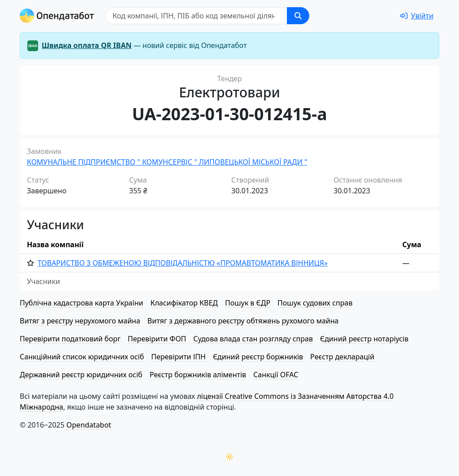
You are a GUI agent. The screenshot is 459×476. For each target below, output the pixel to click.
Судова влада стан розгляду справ (253, 339)
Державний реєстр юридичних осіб (81, 375)
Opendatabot (89, 425)
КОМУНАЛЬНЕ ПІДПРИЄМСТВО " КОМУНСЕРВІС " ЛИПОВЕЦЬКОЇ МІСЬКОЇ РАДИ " (167, 162)
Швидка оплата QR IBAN (87, 45)
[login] (417, 16)
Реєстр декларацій (342, 357)
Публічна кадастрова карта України (81, 303)
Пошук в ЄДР (248, 303)
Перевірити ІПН (178, 357)
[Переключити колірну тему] (229, 457)
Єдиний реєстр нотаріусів (364, 339)
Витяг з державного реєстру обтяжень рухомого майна (243, 321)
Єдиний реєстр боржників (258, 357)
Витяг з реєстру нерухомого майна (80, 321)
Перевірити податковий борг (70, 339)
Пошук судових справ (315, 303)
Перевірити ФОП (157, 339)
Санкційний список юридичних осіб (82, 357)
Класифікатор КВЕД (184, 303)
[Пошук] (196, 16)
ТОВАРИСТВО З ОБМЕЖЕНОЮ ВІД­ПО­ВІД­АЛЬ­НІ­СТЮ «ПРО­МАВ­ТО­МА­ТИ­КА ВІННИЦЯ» (183, 263)
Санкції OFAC (276, 375)
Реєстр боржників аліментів (198, 375)
